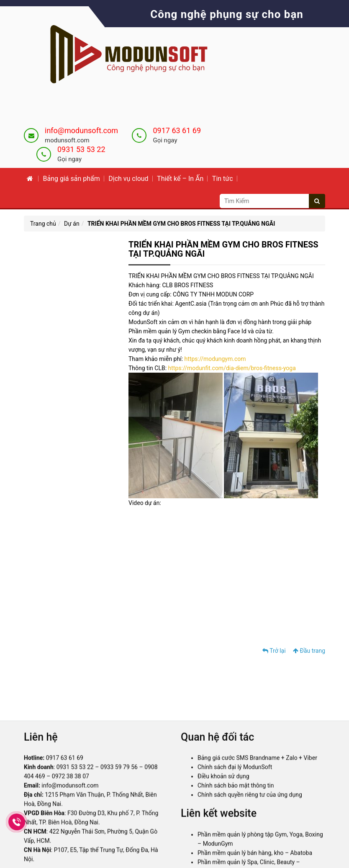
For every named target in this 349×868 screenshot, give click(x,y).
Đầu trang (309, 651)
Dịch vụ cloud (128, 179)
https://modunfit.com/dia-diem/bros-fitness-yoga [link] (232, 368)
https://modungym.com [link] (215, 359)
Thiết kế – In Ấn (180, 179)
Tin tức (223, 179)
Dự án (72, 224)
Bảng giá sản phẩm (71, 179)
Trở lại (274, 651)
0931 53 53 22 (81, 149)
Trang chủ (43, 224)
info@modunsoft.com (81, 130)
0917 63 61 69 (177, 130)
